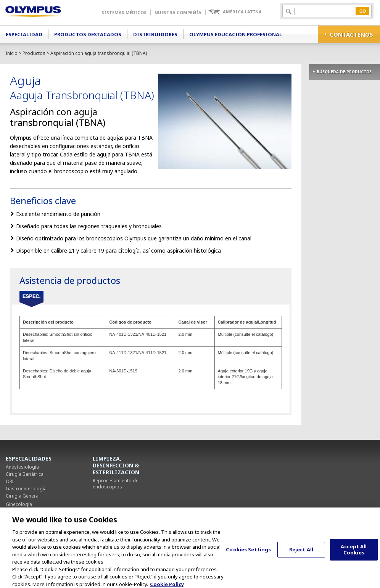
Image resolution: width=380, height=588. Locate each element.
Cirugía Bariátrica (25, 474)
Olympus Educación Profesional (236, 34)
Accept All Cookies (354, 555)
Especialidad (24, 34)
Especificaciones (31, 299)
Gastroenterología (26, 489)
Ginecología (19, 504)
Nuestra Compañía (178, 12)
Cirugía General (23, 496)
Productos (34, 53)
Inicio (12, 53)
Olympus (44, 13)
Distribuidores (155, 34)
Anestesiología (22, 467)
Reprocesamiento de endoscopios (116, 484)
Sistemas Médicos (124, 12)
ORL (10, 481)
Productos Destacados (88, 34)
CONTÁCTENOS (351, 34)
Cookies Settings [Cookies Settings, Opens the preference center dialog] (248, 555)
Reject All (301, 555)
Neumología (19, 511)
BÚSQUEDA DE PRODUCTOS (344, 72)
